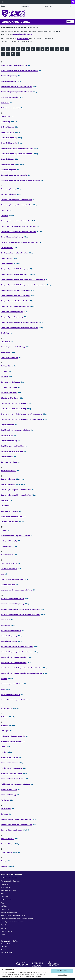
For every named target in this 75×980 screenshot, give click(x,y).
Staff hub (4, 906)
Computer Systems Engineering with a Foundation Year (20, 322)
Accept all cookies (62, 971)
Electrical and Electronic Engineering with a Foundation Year (21, 414)
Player (3, 903)
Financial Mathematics (9, 471)
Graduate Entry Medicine (9, 522)
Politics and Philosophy (9, 790)
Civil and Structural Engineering (12, 237)
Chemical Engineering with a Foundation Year (16, 200)
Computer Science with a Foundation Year (15, 301)
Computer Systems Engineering (12, 312)
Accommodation (6, 887)
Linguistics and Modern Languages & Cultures (16, 590)
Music (3, 689)
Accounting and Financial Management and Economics (19, 71)
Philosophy (5, 731)
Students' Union (6, 931)
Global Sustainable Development (12, 516)
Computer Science (7, 258)
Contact (4, 934)
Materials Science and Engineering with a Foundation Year (21, 609)
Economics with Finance (9, 393)
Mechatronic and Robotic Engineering (14, 657)
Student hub (5, 909)
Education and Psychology (10, 398)
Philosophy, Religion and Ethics (12, 741)
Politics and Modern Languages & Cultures (15, 784)
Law (2, 574)
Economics (5, 371)
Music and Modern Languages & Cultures (15, 700)
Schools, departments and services (13, 922)
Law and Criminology (8, 585)
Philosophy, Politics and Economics (13, 736)
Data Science (5, 341)
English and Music (7, 435)
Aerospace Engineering (9, 76)
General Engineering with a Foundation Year (16, 490)
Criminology (5, 333)
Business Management (9, 170)
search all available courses (23, 34)
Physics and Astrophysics (9, 757)
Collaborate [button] (48, 6)
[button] (70, 22)
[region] (37, 973)
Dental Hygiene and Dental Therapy (13, 347)
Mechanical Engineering (9, 636)
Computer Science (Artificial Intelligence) (15, 269)
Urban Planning (6, 852)
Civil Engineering (7, 248)
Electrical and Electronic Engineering (14, 403)
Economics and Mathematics (11, 382)
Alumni (3, 925)
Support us (5, 897)
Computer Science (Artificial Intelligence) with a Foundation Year (23, 280)
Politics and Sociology (9, 795)
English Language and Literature (12, 451)
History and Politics (8, 546)
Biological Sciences (8, 127)
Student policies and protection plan (13, 916)
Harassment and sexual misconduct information (17, 919)
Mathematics (5, 620)
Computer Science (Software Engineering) (15, 290)
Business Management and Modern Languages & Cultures (20, 180)
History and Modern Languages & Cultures (15, 536)
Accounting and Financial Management (14, 65)
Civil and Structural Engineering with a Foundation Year (20, 242)
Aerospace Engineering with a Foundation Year (17, 87)
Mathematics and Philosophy (11, 631)
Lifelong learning (23, 39)
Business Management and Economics (14, 175)
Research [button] (25, 6)
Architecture (5, 103)
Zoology (4, 861)
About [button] (71, 6)
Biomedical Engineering (9, 138)
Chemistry (4, 210)
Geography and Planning (9, 511)
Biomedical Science (8, 159)
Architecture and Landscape (10, 108)
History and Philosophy (9, 541)
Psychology (5, 800)
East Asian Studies (7, 366)
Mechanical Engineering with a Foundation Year (17, 646)
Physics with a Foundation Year (11, 768)
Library (3, 928)
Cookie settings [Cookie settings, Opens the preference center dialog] (62, 975)
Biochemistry (6, 116)
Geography (5, 500)
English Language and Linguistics (12, 446)
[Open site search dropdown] (73, 2)
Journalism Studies (8, 555)
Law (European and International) (13, 579)
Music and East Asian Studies (11, 695)
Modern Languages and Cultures (12, 684)
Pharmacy (4, 725)
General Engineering (8, 479)
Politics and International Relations (13, 779)
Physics (4, 747)
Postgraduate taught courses (11, 881)
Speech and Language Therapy (11, 830)
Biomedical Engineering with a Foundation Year (17, 148)
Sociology (4, 814)
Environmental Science (9, 462)
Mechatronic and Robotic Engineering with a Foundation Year (22, 668)
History (4, 530)
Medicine (4, 679)
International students (8, 890)
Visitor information (7, 900)
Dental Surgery (6, 352)
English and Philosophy (9, 441)
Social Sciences (6, 809)
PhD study (4, 884)
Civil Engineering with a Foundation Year (15, 253)
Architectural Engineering (10, 97)
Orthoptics (5, 717)
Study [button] (3, 6)
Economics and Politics (9, 387)
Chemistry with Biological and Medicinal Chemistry (18, 226)
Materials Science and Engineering (13, 599)
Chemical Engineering (8, 189)
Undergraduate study (16, 22)
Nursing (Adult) (6, 708)
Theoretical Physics (8, 839)
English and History (8, 425)
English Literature (7, 457)
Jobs (3, 894)
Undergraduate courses (9, 878)
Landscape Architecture (9, 563)
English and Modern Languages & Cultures (15, 430)
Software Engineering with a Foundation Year (16, 819)
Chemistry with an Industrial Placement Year (16, 221)
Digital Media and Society (10, 358)
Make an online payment (9, 912)
